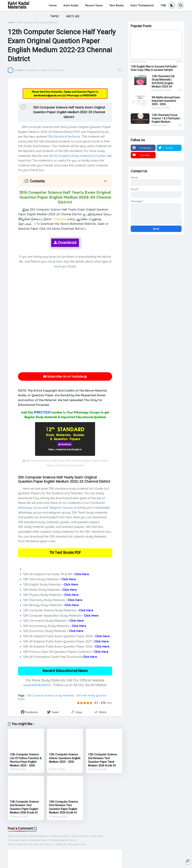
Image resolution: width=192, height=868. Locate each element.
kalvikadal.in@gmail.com (48, 95)
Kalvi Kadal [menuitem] (71, 5)
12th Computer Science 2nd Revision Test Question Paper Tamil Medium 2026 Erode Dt (102, 760)
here (59, 261)
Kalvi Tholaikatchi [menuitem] (142, 5)
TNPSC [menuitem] (55, 16)
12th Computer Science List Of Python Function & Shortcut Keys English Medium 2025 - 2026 (26, 760)
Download (65, 243)
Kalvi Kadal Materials (18, 5)
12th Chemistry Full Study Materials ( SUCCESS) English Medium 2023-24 (163, 81)
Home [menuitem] (53, 5)
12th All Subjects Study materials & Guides (77, 156)
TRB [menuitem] (163, 5)
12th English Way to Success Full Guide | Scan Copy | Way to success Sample (154, 68)
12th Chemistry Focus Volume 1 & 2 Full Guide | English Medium (166, 118)
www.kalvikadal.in (37, 685)
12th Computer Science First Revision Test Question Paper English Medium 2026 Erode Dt (63, 807)
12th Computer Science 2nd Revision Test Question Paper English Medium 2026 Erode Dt (24, 807)
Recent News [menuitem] (94, 5)
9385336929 (89, 95)
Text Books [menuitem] (117, 5)
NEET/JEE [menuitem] (73, 16)
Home (11, 22)
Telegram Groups (61, 508)
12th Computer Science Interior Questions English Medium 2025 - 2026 (65, 758)
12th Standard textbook (64, 136)
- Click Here (81, 574)
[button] (172, 5)
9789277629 (42, 412)
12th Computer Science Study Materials (38, 22)
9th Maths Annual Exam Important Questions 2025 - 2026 (166, 101)
